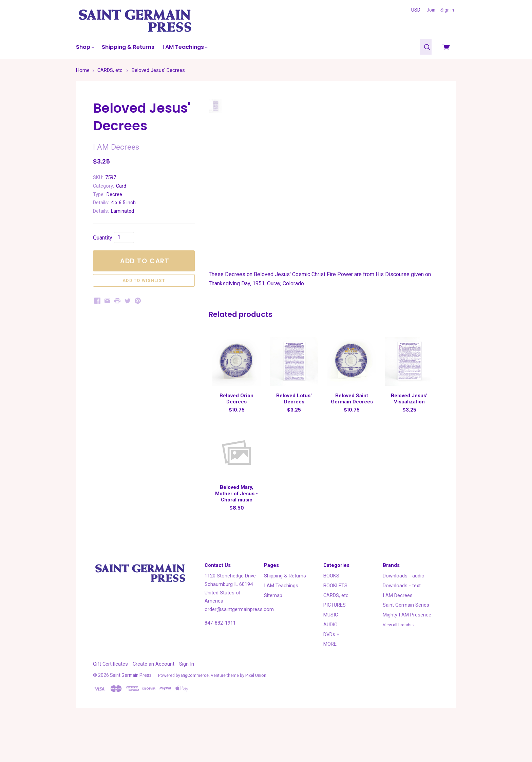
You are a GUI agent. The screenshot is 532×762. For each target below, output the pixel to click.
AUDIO (330, 665)
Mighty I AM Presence (407, 655)
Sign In (187, 705)
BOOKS (331, 616)
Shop (85, 47)
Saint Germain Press (131, 716)
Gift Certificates (110, 705)
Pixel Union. (256, 716)
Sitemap (273, 636)
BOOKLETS (335, 626)
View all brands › (398, 665)
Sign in (447, 10)
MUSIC (331, 655)
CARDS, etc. (336, 636)
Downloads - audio (404, 616)
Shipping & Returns (128, 47)
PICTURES (335, 646)
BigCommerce (195, 716)
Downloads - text (402, 626)
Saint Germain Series (406, 646)
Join (431, 10)
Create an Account (154, 705)
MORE (330, 685)
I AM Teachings (185, 47)
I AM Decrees (398, 636)
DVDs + (331, 675)
